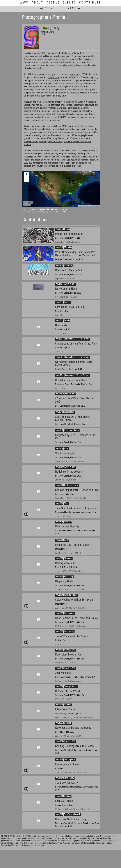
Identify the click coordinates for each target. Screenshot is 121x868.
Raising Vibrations (65, 563)
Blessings (28, 157)
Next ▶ (74, 9)
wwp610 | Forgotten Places (67, 430)
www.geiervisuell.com (35, 846)
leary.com (74, 75)
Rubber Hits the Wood (67, 691)
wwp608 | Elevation (64, 559)
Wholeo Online (48, 32)
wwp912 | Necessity (64, 266)
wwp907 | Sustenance (65, 613)
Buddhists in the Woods (68, 472)
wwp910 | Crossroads (65, 412)
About (37, 3)
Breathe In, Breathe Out (69, 271)
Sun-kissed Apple (65, 454)
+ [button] (27, 175)
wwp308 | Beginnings (65, 577)
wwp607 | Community (65, 632)
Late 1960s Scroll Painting (69, 307)
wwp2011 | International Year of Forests (73, 339)
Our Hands (61, 326)
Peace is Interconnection (69, 234)
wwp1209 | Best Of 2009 (66, 467)
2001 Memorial (63, 673)
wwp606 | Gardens (64, 705)
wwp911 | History (63, 302)
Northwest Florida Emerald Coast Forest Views (74, 364)
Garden (47, 154)
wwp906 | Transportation (66, 687)
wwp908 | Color (62, 540)
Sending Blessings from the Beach (74, 746)
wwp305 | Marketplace (65, 760)
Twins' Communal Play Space (72, 637)
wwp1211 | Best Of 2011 (66, 284)
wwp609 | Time (62, 504)
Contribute (90, 3)
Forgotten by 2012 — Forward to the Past (75, 437)
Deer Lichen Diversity (67, 527)
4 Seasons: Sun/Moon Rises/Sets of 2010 (75, 400)
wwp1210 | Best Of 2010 (66, 394)
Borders (71, 154)
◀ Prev (47, 9)
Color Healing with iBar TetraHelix (74, 600)
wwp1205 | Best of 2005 (66, 741)
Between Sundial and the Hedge (73, 728)
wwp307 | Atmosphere (65, 650)
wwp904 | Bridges (63, 796)
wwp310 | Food (62, 449)
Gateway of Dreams (67, 93)
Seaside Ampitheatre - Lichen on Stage (77, 490)
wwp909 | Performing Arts (67, 485)
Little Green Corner (66, 710)
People (53, 3)
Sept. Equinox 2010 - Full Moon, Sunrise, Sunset (72, 419)
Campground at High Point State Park (76, 344)
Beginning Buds (64, 582)
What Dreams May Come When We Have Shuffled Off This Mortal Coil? (75, 254)
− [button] (27, 179)
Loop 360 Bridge (64, 801)
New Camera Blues (66, 289)
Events (69, 3)
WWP (24, 3)
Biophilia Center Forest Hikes (71, 380)
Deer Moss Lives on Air (68, 655)
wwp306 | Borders (63, 723)
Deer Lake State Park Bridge (71, 819)
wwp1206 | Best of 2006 (66, 668)
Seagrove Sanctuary (66, 783)
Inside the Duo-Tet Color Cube (72, 545)
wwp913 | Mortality (64, 248)
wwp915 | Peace (63, 229)
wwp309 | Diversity (64, 522)
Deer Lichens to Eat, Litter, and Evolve (76, 618)
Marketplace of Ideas (67, 765)
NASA (93, 206)
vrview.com (53, 78)
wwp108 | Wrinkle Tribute (67, 595)
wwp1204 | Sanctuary (65, 778)
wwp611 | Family (63, 321)
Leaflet (81, 206)
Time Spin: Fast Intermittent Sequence (77, 508)
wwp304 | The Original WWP (68, 815)
